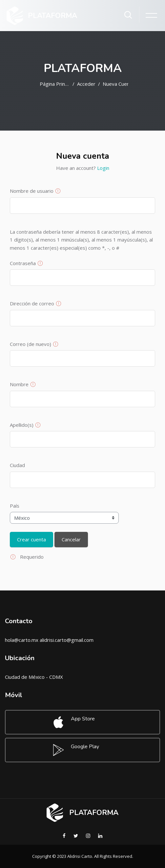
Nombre (19, 384)
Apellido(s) (22, 425)
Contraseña (23, 263)
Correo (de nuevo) (31, 344)
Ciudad (17, 465)
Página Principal (55, 84)
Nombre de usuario (32, 191)
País (15, 506)
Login (103, 168)
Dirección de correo (32, 303)
